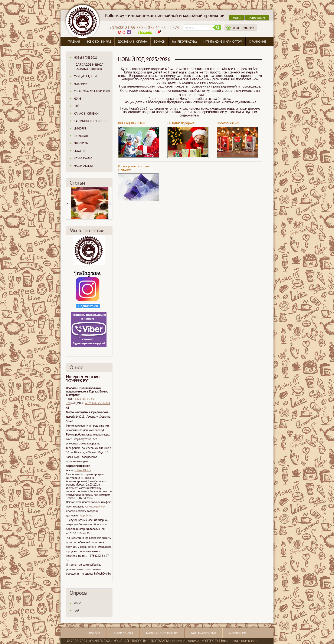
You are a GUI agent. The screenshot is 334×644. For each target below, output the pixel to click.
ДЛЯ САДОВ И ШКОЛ (89, 65)
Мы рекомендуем (184, 42)
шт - (244, 28)
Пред (68, 203)
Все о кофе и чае (99, 42)
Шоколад (81, 136)
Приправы (81, 143)
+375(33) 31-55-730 (126, 28)
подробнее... (86, 515)
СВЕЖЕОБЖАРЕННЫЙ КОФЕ (92, 91)
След (111, 203)
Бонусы (160, 42)
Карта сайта (83, 158)
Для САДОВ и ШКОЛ (132, 123)
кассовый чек (97, 507)
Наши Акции (83, 166)
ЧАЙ (77, 611)
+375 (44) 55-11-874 (98, 403)
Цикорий (81, 128)
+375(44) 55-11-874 (162, 28)
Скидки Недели (85, 76)
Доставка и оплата (132, 42)
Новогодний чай (229, 123)
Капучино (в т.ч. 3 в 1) (90, 121)
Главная (74, 42)
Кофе (78, 99)
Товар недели (123, 633)
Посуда (80, 151)
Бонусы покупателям (162, 633)
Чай (77, 106)
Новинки (81, 84)
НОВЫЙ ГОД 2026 (86, 57)
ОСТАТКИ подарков (89, 69)
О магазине (258, 42)
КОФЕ (78, 603)
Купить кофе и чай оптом (223, 42)
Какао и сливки (86, 114)
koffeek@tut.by (83, 470)
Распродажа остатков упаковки (134, 168)
